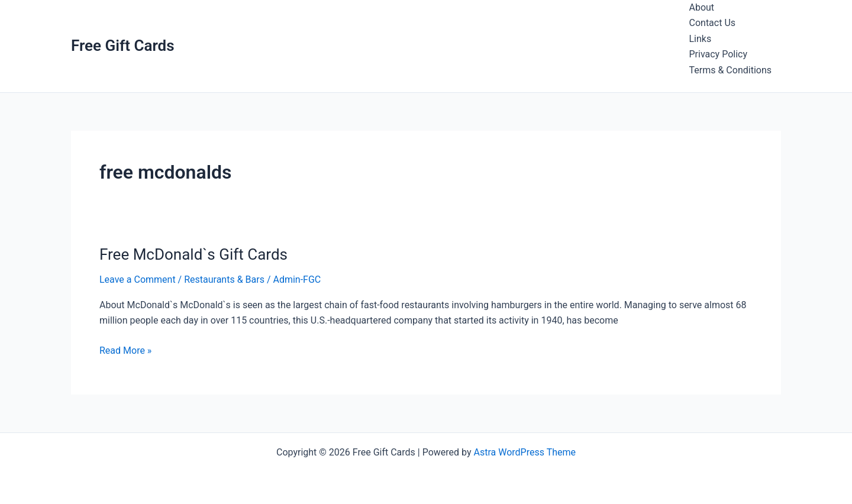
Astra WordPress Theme (525, 452)
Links (701, 39)
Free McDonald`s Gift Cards (193, 254)
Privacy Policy (719, 54)
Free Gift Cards (123, 46)
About (702, 7)
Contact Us (713, 23)
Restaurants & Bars (224, 280)
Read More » (125, 351)
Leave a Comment (138, 280)
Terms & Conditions (731, 70)
